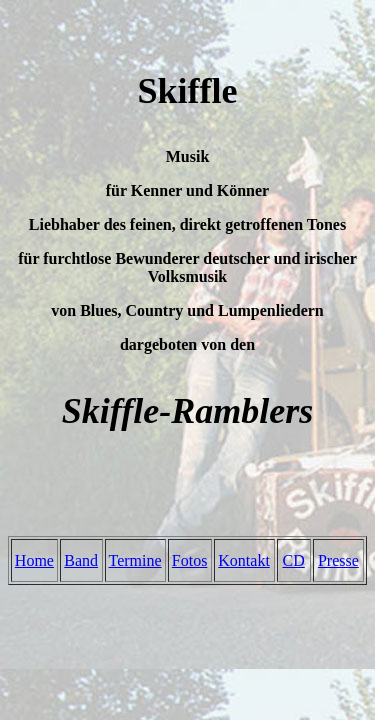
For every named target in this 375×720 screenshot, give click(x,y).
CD (294, 560)
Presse (338, 560)
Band (81, 560)
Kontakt (244, 560)
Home (34, 560)
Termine (135, 560)
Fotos (190, 560)
